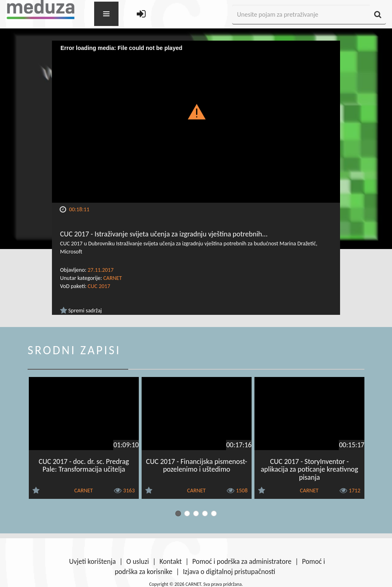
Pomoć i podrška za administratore (242, 561)
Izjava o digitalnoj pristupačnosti (229, 572)
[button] (196, 111)
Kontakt (171, 561)
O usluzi (138, 561)
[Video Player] (196, 122)
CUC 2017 (99, 286)
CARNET (112, 278)
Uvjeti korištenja (92, 561)
